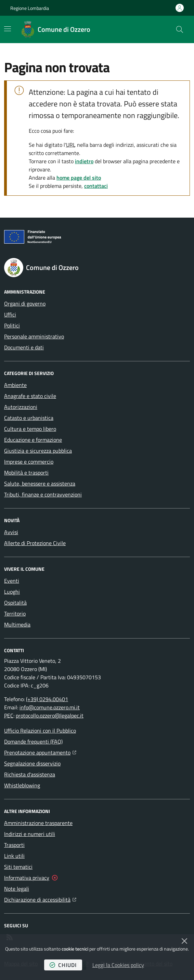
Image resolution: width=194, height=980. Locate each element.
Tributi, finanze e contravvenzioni (43, 494)
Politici (12, 325)
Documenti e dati (24, 347)
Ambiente (15, 385)
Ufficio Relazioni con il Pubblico (40, 731)
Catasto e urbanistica (29, 418)
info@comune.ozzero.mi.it (50, 707)
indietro (84, 161)
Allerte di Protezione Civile (35, 543)
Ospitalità (15, 603)
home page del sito (79, 178)
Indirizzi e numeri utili (30, 834)
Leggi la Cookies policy (118, 965)
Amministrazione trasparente (38, 823)
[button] (180, 29)
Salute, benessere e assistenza (40, 483)
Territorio (15, 614)
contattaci (96, 186)
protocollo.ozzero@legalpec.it (50, 715)
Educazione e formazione (33, 440)
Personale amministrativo (34, 336)
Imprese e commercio (29, 462)
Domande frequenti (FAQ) (33, 742)
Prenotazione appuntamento (40, 752)
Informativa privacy (27, 878)
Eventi (12, 581)
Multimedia (17, 624)
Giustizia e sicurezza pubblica (38, 451)
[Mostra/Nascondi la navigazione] (8, 29)
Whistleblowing (22, 785)
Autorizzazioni (21, 407)
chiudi (63, 965)
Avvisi (11, 532)
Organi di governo (25, 304)
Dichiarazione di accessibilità (40, 899)
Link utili (14, 856)
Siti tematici (18, 867)
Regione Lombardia (30, 8)
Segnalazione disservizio (32, 763)
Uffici (10, 314)
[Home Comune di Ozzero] (56, 29)
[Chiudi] (184, 941)
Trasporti (14, 845)
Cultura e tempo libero (30, 429)
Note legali (17, 889)
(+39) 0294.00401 (47, 699)
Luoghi (12, 592)
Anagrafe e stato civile (30, 396)
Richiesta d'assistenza (30, 774)
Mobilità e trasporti (26, 473)
